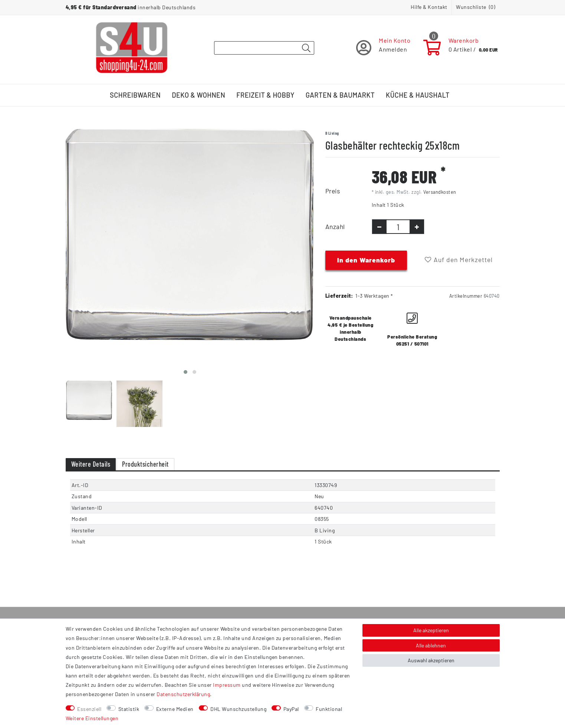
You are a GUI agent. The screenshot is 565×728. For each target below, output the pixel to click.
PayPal (291, 709)
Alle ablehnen (431, 645)
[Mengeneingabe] (398, 227)
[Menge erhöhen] (417, 227)
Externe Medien (175, 709)
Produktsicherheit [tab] (145, 464)
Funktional (329, 709)
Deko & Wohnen (198, 95)
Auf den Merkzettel (459, 259)
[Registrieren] (383, 48)
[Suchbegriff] (264, 48)
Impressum (227, 685)
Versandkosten (440, 192)
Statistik (129, 709)
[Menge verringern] (379, 227)
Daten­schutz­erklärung (183, 694)
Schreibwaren (135, 95)
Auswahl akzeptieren (431, 660)
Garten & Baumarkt (340, 95)
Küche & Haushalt (418, 95)
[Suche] (306, 48)
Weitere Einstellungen (92, 718)
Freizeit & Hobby (265, 95)
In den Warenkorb (366, 260)
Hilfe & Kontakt (429, 7)
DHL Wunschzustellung (238, 709)
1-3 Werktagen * (374, 296)
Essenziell (89, 709)
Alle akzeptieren (431, 630)
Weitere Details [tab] (91, 464)
